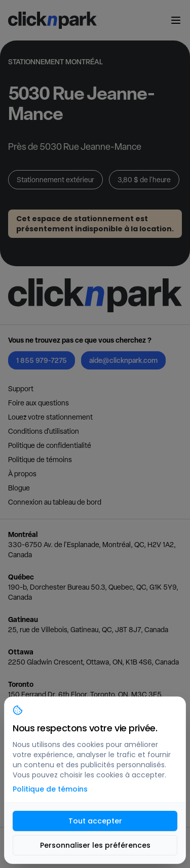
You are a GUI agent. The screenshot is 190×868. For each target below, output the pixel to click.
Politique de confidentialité (50, 445)
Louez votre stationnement (50, 417)
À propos (22, 474)
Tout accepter (95, 821)
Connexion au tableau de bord (55, 502)
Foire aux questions (39, 403)
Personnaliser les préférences (95, 845)
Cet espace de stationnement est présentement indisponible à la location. (95, 224)
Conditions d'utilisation (44, 431)
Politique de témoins (40, 460)
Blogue (19, 488)
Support (21, 389)
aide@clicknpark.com (123, 360)
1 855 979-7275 (42, 360)
